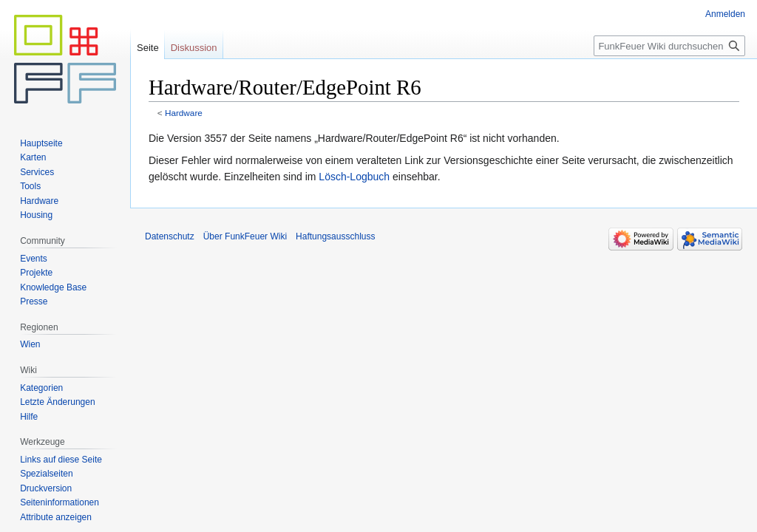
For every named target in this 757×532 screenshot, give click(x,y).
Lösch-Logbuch (354, 177)
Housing (36, 215)
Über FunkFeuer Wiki (245, 236)
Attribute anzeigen (56, 517)
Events (34, 259)
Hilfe (29, 417)
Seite (148, 48)
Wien (30, 344)
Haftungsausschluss (335, 236)
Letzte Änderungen (57, 402)
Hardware (184, 113)
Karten (33, 157)
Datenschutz (170, 236)
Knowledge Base (53, 287)
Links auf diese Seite (61, 460)
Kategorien (41, 388)
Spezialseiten (46, 474)
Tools (30, 186)
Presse (34, 301)
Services (37, 172)
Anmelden (725, 14)
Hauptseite (41, 143)
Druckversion (46, 488)
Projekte (36, 273)
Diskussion (194, 48)
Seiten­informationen (60, 502)
